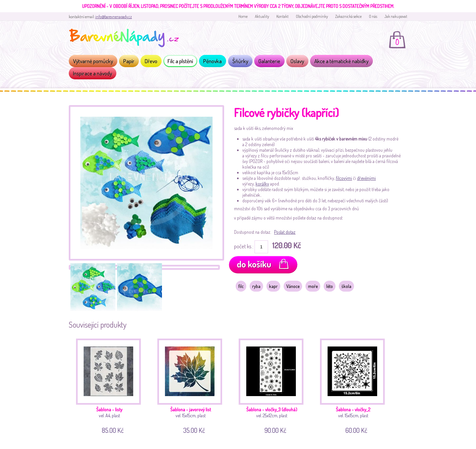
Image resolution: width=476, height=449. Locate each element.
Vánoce (293, 286)
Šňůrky (240, 61)
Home (243, 16)
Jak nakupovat (396, 16)
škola (346, 286)
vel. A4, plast (111, 385)
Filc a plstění (180, 61)
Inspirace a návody (93, 73)
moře (313, 286)
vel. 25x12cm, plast (274, 385)
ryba (256, 286)
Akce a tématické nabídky (341, 61)
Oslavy (297, 61)
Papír (129, 61)
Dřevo (151, 61)
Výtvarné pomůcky (93, 61)
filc (241, 286)
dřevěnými (366, 178)
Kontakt (282, 16)
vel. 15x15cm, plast (192, 385)
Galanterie (269, 61)
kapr (273, 286)
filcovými (344, 178)
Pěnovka (213, 61)
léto (330, 286)
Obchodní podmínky (312, 16)
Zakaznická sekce (348, 16)
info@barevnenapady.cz (114, 17)
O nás (373, 16)
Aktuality (262, 16)
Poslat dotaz (285, 232)
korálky (262, 184)
